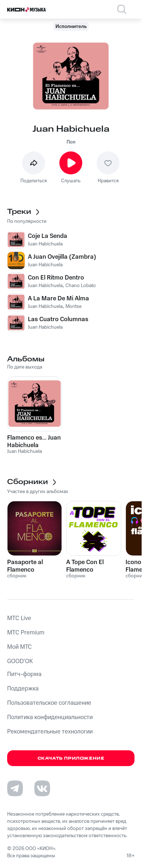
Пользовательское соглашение (49, 703)
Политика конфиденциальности (50, 717)
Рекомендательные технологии (50, 732)
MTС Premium (26, 633)
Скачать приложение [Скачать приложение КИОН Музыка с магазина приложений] (71, 758)
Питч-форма (24, 674)
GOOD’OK (20, 661)
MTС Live (19, 618)
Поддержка (23, 689)
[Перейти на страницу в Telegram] (15, 788)
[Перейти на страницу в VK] (42, 788)
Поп (71, 142)
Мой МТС (19, 647)
